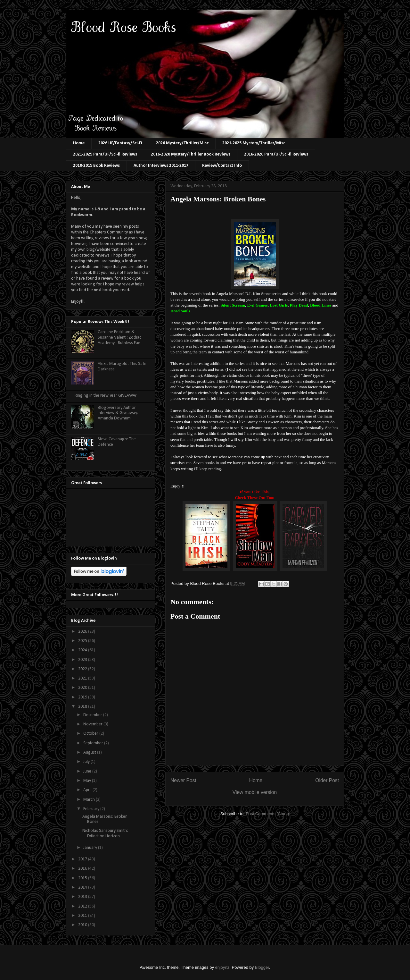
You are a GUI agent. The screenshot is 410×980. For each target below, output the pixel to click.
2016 (83, 869)
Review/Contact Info (222, 166)
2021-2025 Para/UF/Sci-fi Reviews (105, 154)
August (90, 752)
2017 (83, 859)
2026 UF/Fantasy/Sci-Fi (120, 143)
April (88, 790)
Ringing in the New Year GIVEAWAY (106, 396)
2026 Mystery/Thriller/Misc (182, 143)
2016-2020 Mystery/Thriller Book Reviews (191, 154)
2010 (83, 925)
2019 (83, 697)
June (88, 771)
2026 (83, 632)
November (93, 724)
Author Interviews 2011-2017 (161, 166)
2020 (83, 688)
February (92, 809)
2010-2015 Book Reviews (96, 166)
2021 (83, 678)
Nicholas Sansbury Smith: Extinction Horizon (105, 833)
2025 (83, 641)
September (94, 743)
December (93, 715)
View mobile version (255, 792)
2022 (83, 669)
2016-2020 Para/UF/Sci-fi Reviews (276, 154)
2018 (83, 707)
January (91, 848)
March (90, 800)
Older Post (327, 780)
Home (79, 143)
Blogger (262, 967)
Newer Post (183, 780)
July (87, 762)
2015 (83, 878)
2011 (83, 916)
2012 (83, 906)
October (91, 734)
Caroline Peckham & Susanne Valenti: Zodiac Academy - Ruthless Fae (119, 338)
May (88, 781)
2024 (83, 650)
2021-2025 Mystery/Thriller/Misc (254, 143)
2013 (83, 897)
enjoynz (222, 967)
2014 (83, 887)
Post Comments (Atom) (267, 814)
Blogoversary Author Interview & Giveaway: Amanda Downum (118, 413)
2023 (83, 660)
